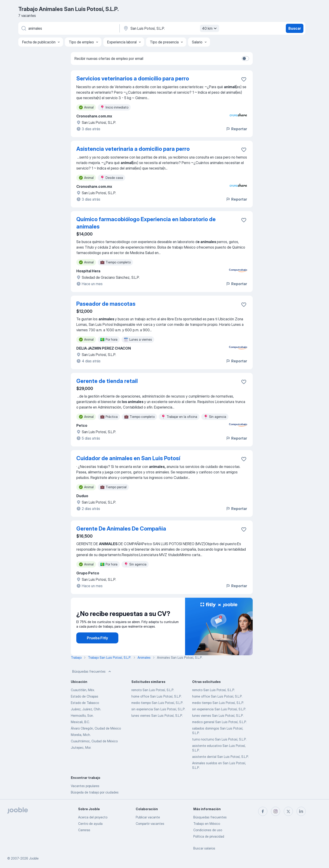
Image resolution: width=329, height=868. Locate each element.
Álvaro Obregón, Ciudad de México (96, 728)
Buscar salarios (204, 848)
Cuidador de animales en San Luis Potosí (128, 458)
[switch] (245, 58)
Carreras (84, 830)
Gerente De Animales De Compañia (121, 529)
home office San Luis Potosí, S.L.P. (157, 696)
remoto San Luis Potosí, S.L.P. (153, 690)
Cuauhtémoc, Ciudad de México (94, 741)
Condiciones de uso (208, 830)
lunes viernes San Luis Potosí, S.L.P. (157, 715)
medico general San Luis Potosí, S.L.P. (219, 722)
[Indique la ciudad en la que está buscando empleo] (171, 28)
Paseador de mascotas (106, 304)
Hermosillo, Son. (82, 715)
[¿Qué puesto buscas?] (69, 28)
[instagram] (276, 811)
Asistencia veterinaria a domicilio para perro (133, 149)
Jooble (34, 858)
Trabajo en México (207, 824)
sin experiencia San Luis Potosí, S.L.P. (158, 709)
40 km (210, 28)
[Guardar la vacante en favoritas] (244, 79)
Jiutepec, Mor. (81, 747)
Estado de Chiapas (85, 696)
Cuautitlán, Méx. (83, 690)
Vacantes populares (85, 786)
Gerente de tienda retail (107, 381)
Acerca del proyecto (93, 817)
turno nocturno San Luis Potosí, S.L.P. (219, 739)
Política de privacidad (209, 836)
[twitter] (288, 811)
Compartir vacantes (150, 824)
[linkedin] (301, 811)
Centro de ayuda (90, 824)
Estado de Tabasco (85, 703)
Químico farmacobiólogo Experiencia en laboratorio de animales (146, 223)
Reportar (236, 129)
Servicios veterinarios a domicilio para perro (133, 78)
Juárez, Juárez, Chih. (86, 709)
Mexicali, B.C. (80, 722)
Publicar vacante (148, 817)
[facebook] (263, 811)
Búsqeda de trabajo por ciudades (95, 792)
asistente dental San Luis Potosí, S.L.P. (220, 757)
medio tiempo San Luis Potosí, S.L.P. (157, 703)
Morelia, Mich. (81, 735)
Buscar (295, 28)
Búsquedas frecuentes (92, 672)
